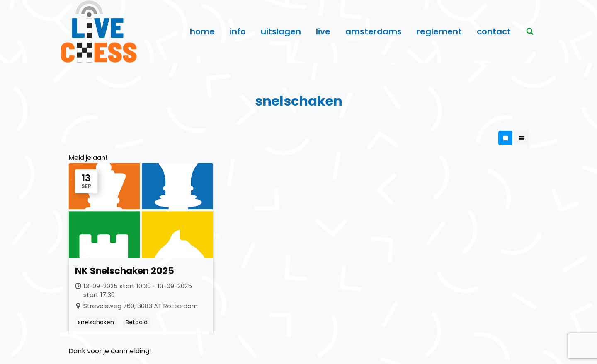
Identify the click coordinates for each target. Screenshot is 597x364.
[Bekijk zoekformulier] (530, 31)
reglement (439, 31)
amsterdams (374, 31)
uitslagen (281, 31)
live (323, 31)
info (238, 31)
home (202, 31)
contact (494, 31)
